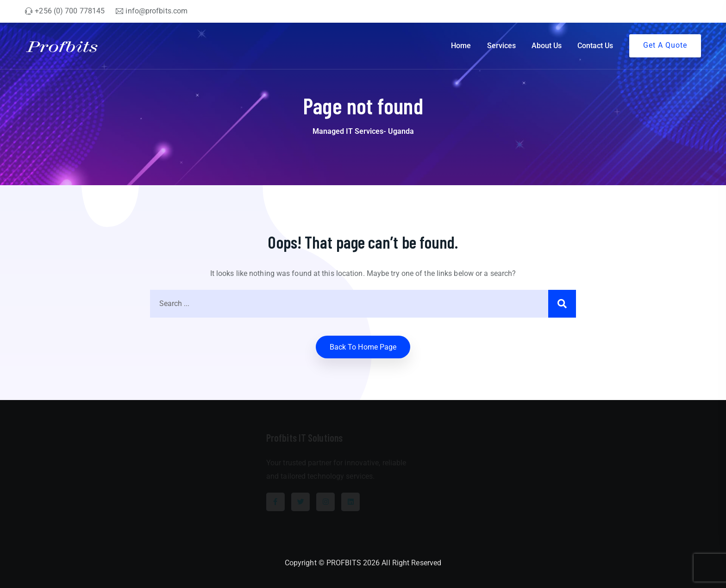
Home (461, 46)
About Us (547, 46)
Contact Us (595, 46)
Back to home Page (363, 347)
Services (501, 46)
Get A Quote (665, 45)
